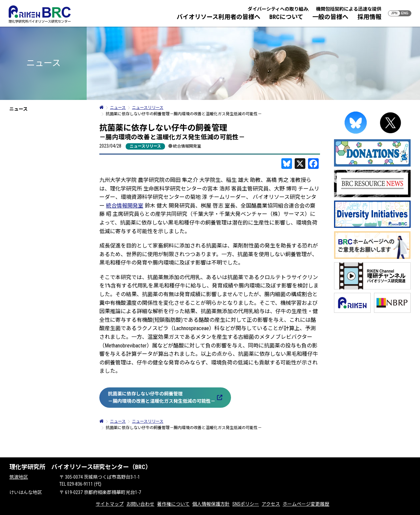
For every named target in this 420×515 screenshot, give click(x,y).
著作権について (173, 504)
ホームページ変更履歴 (306, 504)
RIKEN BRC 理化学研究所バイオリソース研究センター (40, 14)
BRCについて (286, 17)
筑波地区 (19, 477)
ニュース (18, 109)
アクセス (271, 504)
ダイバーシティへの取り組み (278, 9)
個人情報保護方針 (211, 504)
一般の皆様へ (330, 17)
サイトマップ (110, 504)
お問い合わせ (140, 504)
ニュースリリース (145, 146)
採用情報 (369, 17)
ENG (405, 13)
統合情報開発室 (187, 146)
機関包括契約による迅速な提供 (349, 9)
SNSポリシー (246, 504)
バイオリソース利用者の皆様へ (218, 17)
